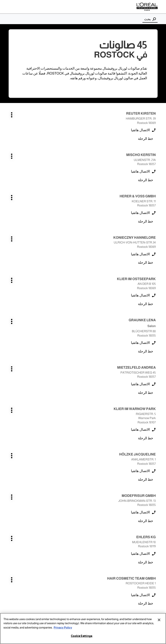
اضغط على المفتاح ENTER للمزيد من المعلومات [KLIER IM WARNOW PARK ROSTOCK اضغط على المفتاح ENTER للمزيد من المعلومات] (78, 240)
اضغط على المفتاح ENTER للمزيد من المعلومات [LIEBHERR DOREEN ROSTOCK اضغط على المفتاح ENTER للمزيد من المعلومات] (78, 409)
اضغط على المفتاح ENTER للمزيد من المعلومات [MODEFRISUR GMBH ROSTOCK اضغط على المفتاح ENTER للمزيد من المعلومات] (78, 285)
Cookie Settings (82, 636)
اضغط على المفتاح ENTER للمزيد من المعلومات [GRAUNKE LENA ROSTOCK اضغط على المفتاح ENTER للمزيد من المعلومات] (78, 193)
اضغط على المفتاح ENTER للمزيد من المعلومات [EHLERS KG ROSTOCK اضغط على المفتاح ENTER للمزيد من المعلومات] (156, 327)
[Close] (159, 620)
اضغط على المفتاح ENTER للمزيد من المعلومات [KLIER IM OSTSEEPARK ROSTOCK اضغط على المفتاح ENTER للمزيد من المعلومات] (156, 193)
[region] (83, 628)
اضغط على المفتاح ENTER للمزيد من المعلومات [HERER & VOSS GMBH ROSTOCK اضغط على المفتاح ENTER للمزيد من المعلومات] (156, 151)
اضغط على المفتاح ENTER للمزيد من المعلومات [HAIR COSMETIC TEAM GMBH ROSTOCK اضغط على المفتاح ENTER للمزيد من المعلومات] (78, 327)
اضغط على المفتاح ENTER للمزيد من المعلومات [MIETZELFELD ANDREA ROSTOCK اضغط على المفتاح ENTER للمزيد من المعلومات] (156, 240)
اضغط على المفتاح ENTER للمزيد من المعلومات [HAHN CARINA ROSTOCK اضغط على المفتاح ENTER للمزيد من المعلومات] (156, 492)
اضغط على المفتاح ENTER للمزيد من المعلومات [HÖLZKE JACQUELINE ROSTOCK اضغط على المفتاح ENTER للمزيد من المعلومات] (156, 285)
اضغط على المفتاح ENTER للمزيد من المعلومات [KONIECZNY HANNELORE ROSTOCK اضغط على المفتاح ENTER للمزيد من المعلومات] (78, 151)
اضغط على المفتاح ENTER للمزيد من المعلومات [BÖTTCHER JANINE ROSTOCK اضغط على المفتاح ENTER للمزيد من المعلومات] (156, 451)
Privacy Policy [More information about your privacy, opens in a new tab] (63, 628)
